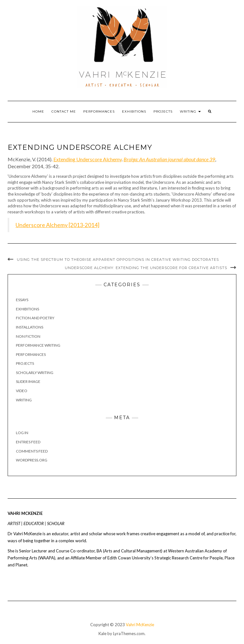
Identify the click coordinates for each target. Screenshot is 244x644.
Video (22, 391)
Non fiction (28, 336)
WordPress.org (32, 460)
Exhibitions (134, 111)
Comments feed (32, 451)
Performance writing (38, 345)
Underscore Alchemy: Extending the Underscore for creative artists (146, 268)
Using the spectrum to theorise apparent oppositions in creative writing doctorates (118, 260)
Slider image (28, 381)
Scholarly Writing (35, 373)
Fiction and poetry (35, 318)
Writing (190, 111)
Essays (22, 300)
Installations (30, 327)
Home (38, 111)
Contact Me (64, 111)
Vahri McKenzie (140, 625)
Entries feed (28, 442)
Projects (163, 111)
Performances (99, 111)
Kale (102, 634)
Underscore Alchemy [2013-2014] (58, 225)
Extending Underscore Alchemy (88, 159)
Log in (22, 433)
